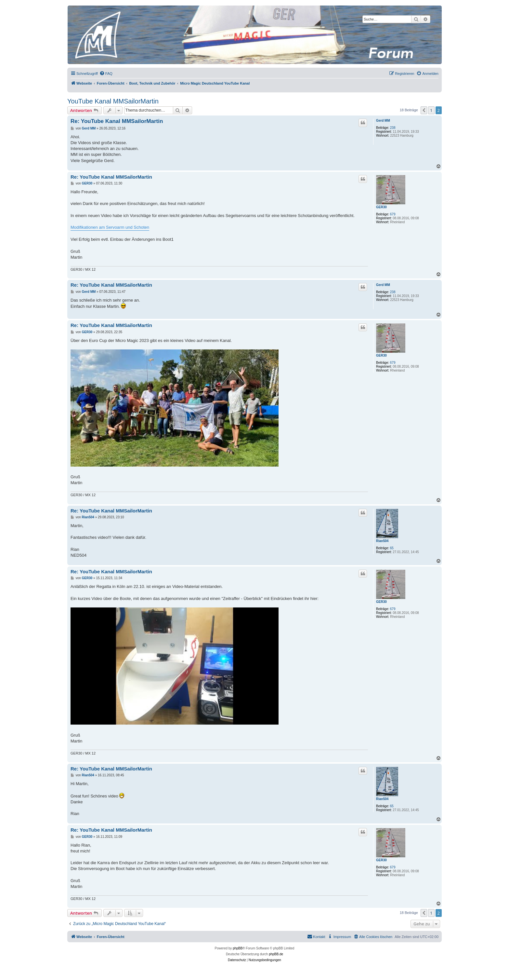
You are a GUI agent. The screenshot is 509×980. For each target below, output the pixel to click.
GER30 (381, 207)
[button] (424, 110)
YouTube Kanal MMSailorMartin (113, 101)
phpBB (238, 948)
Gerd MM (383, 121)
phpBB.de (276, 954)
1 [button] (431, 110)
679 (393, 214)
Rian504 (382, 541)
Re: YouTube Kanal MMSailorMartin (117, 121)
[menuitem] (106, 74)
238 (393, 128)
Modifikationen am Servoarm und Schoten (110, 227)
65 (392, 548)
